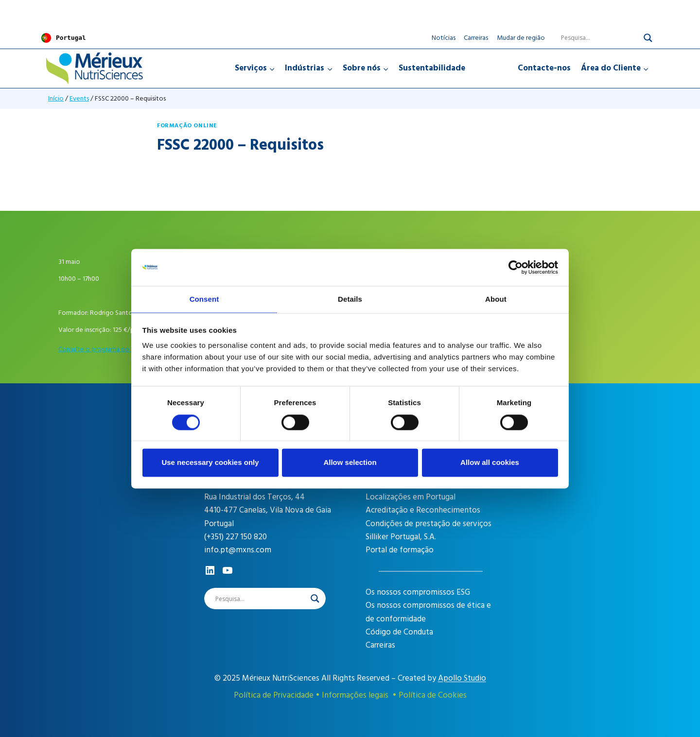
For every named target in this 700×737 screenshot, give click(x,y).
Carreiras (476, 37)
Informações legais (355, 695)
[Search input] (594, 37)
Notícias (444, 37)
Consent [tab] (204, 299)
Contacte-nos (544, 68)
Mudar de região (521, 37)
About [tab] (496, 299)
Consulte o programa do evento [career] (105, 349)
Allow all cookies (490, 463)
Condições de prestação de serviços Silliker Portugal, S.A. (429, 530)
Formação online (187, 125)
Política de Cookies (433, 695)
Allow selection (350, 463)
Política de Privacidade (274, 695)
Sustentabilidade (432, 68)
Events (79, 98)
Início (56, 98)
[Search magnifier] (648, 37)
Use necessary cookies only (210, 463)
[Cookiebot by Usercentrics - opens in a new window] (516, 267)
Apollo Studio (462, 678)
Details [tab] (350, 299)
